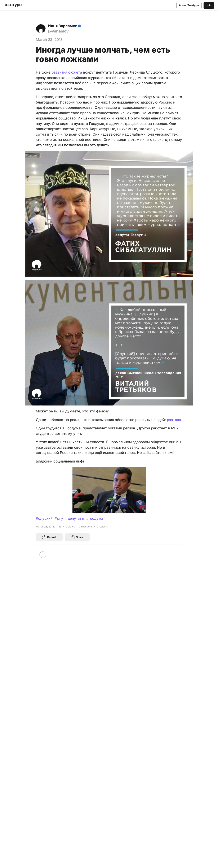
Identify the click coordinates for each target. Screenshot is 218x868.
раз (170, 420)
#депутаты (75, 518)
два (178, 420)
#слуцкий (44, 518)
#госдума (95, 518)
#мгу (59, 518)
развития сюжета (67, 72)
